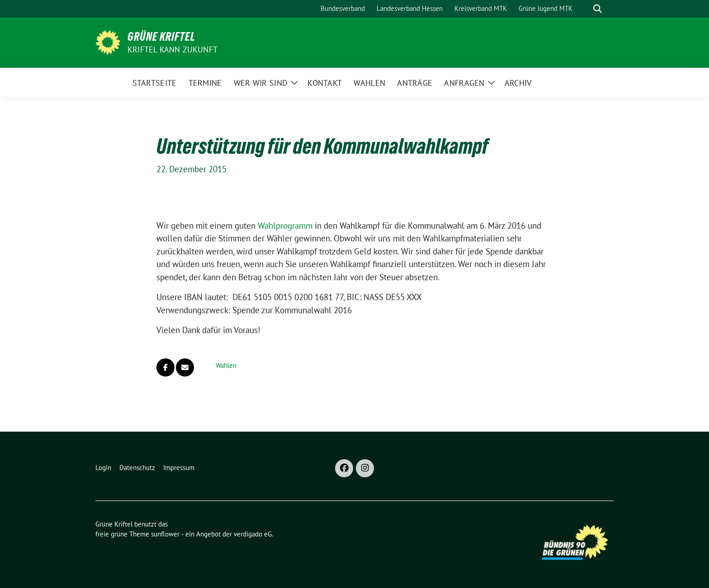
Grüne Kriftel (161, 37)
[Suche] (585, 9)
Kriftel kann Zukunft (173, 49)
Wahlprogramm (285, 226)
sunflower (165, 534)
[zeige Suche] (598, 9)
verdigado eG (253, 534)
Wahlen (226, 365)
